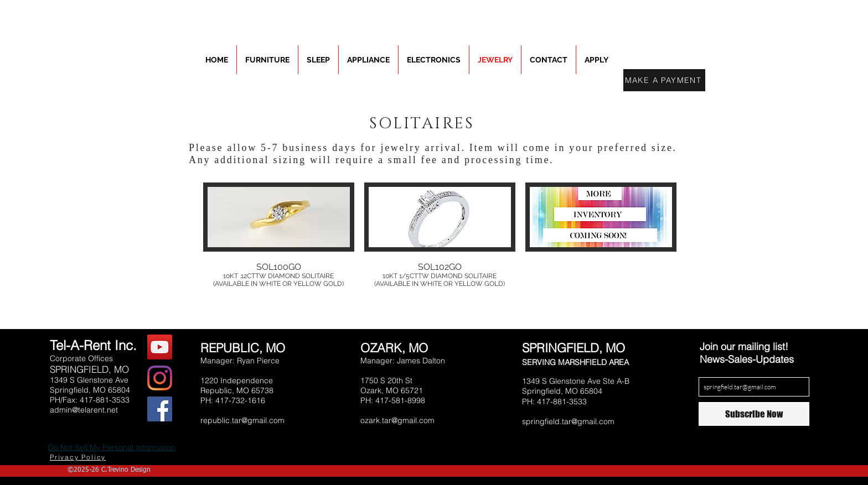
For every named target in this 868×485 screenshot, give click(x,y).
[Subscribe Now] (754, 414)
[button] (279, 240)
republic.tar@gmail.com (242, 420)
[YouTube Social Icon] (160, 347)
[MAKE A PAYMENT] (664, 80)
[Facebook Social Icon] (160, 409)
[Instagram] (160, 378)
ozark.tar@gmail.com (397, 420)
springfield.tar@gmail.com (568, 421)
